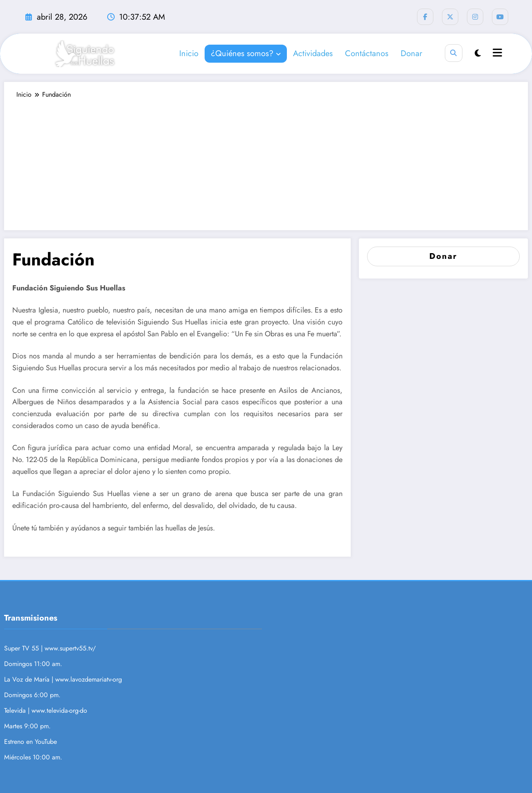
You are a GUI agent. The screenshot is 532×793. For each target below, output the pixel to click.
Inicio (189, 53)
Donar (411, 53)
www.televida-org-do (59, 710)
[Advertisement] (266, 161)
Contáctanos (367, 53)
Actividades (313, 53)
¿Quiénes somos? (246, 53)
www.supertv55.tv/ (70, 648)
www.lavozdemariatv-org (89, 679)
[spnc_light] (478, 53)
